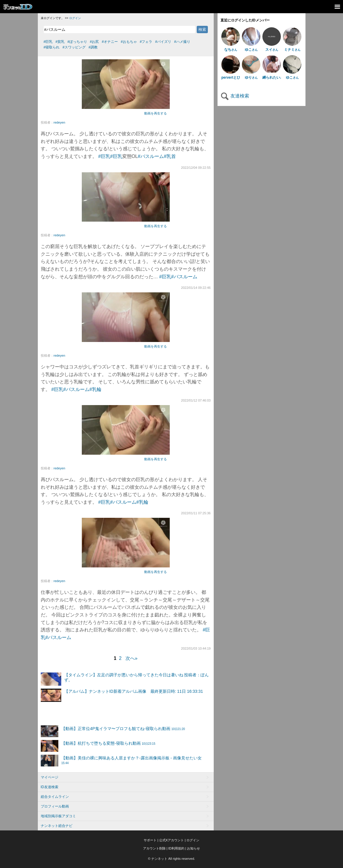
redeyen (60, 122)
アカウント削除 (154, 848)
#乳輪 (95, 389)
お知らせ (193, 848)
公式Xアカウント (171, 840)
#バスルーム (151, 156)
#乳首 (170, 156)
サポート (150, 840)
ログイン (75, 18)
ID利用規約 (176, 848)
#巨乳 (104, 156)
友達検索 (235, 96)
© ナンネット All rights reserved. (171, 859)
